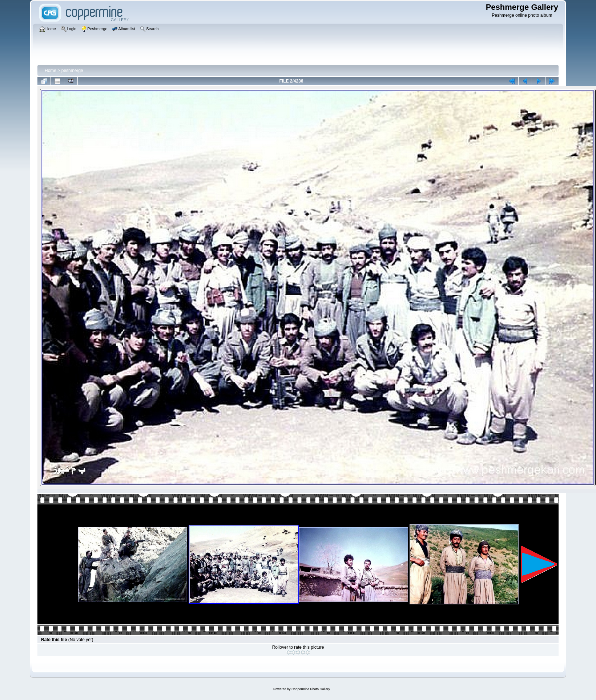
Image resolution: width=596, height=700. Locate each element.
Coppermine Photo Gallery (311, 689)
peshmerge (72, 71)
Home (51, 71)
